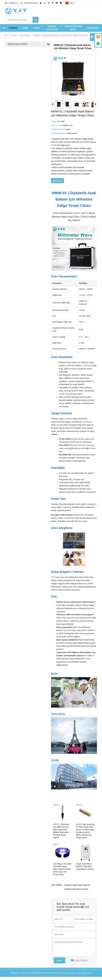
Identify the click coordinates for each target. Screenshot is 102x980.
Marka (54, 123)
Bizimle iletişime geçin (73, 28)
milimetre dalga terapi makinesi (76, 890)
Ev (4, 28)
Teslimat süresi (57, 131)
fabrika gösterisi (52, 28)
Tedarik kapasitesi (59, 135)
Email (57, 182)
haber (25, 28)
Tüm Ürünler (25, 35)
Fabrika (54, 764)
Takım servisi (57, 717)
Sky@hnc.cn (13, 3)
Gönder (59, 965)
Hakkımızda (93, 28)
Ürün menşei (56, 127)
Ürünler (13, 28)
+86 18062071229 (30, 3)
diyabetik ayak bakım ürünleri (76, 894)
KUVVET (36, 28)
